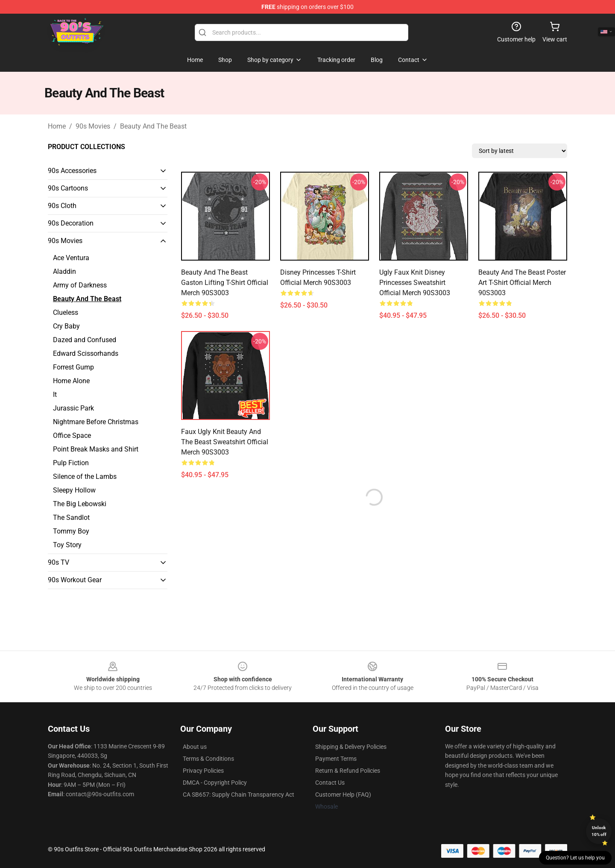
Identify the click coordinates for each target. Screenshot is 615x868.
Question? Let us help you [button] (575, 858)
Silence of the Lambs (85, 477)
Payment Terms (336, 759)
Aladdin (64, 271)
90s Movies (93, 126)
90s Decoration (71, 223)
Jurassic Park (73, 408)
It (55, 394)
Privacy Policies (203, 771)
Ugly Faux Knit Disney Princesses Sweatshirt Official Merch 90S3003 (415, 283)
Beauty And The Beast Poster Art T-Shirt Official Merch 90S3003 (522, 283)
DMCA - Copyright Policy (215, 783)
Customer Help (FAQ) (343, 795)
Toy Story (67, 545)
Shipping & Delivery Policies (351, 747)
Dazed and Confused (85, 340)
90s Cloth (62, 206)
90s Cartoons (68, 188)
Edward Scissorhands (86, 353)
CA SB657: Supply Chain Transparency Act (239, 795)
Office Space (72, 435)
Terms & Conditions (208, 759)
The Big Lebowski (80, 504)
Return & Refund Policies (348, 771)
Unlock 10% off (599, 831)
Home (57, 126)
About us (195, 747)
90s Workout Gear (75, 580)
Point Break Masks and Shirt (96, 449)
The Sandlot (71, 518)
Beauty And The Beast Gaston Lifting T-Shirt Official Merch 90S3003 (225, 283)
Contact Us (330, 783)
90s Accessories (72, 171)
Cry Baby (66, 326)
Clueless (66, 312)
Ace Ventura (71, 258)
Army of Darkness (80, 285)
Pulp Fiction (71, 463)
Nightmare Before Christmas (96, 422)
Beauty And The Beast (153, 126)
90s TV (59, 562)
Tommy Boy (71, 531)
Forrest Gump (73, 367)
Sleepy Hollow (74, 490)
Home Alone (71, 381)
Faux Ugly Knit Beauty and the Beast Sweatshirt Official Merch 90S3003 (225, 442)
